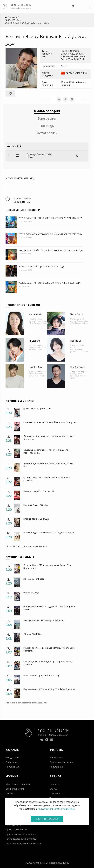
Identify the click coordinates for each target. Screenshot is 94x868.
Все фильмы (56, 757)
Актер (64, 66)
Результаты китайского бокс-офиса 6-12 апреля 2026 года (50, 234)
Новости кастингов (23, 305)
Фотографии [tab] (47, 133)
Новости (54, 784)
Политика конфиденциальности (23, 843)
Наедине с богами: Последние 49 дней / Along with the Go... (49, 608)
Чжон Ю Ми (35, 314)
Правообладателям (17, 829)
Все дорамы (12, 757)
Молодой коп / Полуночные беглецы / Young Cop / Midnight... (49, 649)
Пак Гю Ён (76, 341)
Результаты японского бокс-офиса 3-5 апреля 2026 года (49, 283)
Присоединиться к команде (21, 834)
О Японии (55, 793)
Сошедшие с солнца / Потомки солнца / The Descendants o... (46, 451)
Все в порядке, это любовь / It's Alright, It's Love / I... (49, 533)
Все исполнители (15, 789)
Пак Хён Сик (35, 367)
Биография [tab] (47, 118)
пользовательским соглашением (56, 809)
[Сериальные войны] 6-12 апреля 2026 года (41, 267)
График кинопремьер (61, 762)
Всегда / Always (31, 593)
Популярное (12, 767)
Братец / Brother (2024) (39, 154)
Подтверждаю (47, 819)
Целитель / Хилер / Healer (37, 408)
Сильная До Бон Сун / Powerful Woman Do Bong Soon (50, 422)
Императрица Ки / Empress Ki (39, 491)
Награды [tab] (47, 126)
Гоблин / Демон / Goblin (36, 505)
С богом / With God (33, 634)
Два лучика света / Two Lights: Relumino (44, 620)
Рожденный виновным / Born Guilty (78, 376)
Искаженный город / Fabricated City (41, 675)
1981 (71, 82)
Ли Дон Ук (34, 341)
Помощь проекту (15, 825)
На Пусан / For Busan (34, 579)
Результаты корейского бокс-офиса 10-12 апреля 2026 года (51, 250)
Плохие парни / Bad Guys (36, 519)
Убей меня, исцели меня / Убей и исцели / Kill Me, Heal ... (48, 465)
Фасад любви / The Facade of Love (38, 322)
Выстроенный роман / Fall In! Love (79, 350)
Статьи (53, 789)
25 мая (64, 82)
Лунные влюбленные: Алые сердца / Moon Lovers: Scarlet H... (49, 437)
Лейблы (10, 793)
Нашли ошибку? (22, 198)
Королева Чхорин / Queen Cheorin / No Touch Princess (47, 479)
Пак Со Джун (77, 367)
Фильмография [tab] (47, 111)
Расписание (12, 762)
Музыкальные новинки (18, 784)
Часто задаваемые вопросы (21, 839)
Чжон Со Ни (77, 314)
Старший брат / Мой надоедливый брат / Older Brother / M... (48, 566)
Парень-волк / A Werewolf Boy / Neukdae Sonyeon (49, 689)
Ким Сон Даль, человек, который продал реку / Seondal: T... (48, 663)
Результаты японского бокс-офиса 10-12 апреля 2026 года (50, 218)
